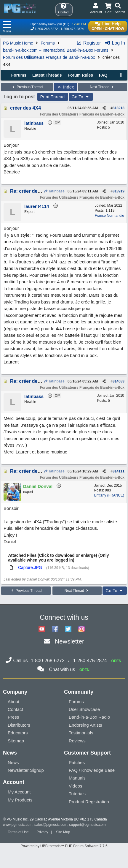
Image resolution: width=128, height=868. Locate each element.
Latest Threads (47, 75)
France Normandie (109, 216)
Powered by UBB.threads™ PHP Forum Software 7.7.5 (64, 846)
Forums (48, 43)
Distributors (19, 725)
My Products (20, 800)
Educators (18, 733)
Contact (15, 709)
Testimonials (81, 733)
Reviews (77, 741)
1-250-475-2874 (72, 29)
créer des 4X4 (25, 108)
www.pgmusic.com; (18, 825)
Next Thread (102, 87)
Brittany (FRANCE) (109, 495)
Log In (115, 43)
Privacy (42, 832)
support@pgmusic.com (88, 825)
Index (65, 87)
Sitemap (16, 741)
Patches (77, 762)
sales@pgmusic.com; (52, 825)
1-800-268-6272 (46, 29)
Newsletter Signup (26, 770)
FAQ (103, 75)
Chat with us (62, 669)
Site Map (63, 832)
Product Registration (89, 802)
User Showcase (84, 709)
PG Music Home (18, 43)
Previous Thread (27, 87)
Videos (76, 786)
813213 (119, 108)
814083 (119, 381)
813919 (119, 191)
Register (89, 43)
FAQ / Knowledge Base (92, 770)
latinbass (54, 191)
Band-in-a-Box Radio (89, 717)
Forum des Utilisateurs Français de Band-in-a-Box (49, 57)
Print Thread (53, 97)
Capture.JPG (30, 567)
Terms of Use (18, 832)
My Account (19, 792)
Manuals (77, 778)
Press (13, 717)
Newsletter (69, 641)
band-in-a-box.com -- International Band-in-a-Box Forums (56, 50)
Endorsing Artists (85, 725)
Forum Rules (80, 75)
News (13, 762)
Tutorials (77, 794)
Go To (81, 97)
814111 (119, 471)
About (13, 702)
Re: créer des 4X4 (30, 191)
